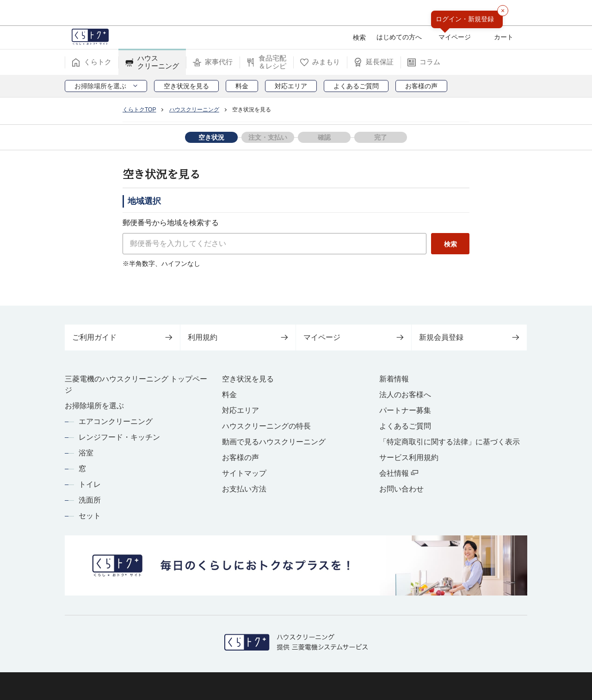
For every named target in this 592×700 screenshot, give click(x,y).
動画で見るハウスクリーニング (274, 442)
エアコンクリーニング (116, 421)
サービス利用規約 (409, 457)
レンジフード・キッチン (119, 437)
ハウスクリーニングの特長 (266, 426)
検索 (446, 244)
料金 (229, 395)
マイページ (354, 337)
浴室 (86, 453)
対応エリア (240, 410)
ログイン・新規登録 (465, 19)
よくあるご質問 (405, 426)
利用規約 (238, 337)
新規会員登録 (469, 337)
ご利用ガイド (122, 337)
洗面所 (90, 500)
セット (90, 516)
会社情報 (399, 473)
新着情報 (394, 379)
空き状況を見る (248, 379)
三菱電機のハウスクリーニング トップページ (136, 384)
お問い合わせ (401, 489)
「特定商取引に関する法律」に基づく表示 (450, 442)
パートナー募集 (405, 410)
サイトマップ (244, 473)
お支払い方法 (244, 489)
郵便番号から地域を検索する (171, 223)
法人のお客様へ (405, 395)
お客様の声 (240, 457)
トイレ (90, 484)
